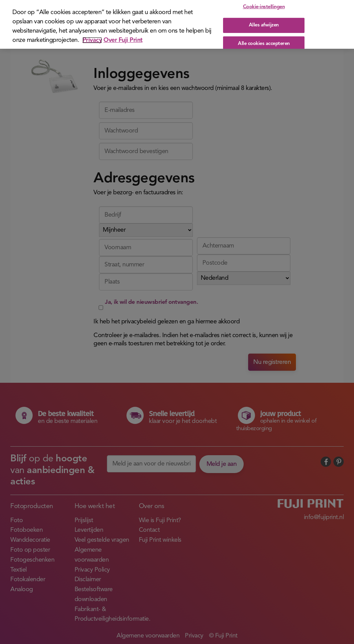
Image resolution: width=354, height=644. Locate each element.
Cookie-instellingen (264, 7)
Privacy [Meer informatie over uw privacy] (92, 40)
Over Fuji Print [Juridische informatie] (123, 40)
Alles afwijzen (264, 25)
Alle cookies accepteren (264, 43)
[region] (177, 24)
